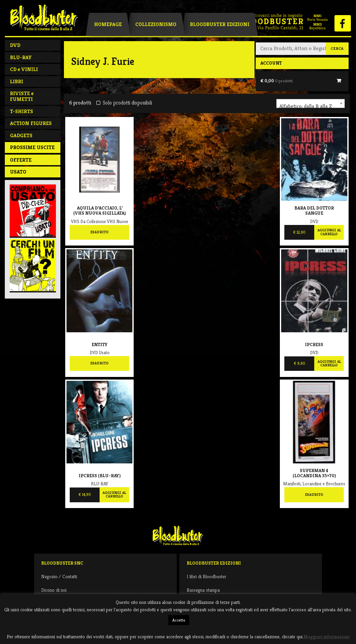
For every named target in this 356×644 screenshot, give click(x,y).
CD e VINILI (24, 69)
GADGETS (21, 135)
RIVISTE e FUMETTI (22, 96)
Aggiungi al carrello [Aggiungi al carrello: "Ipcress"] (329, 363)
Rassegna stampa (203, 590)
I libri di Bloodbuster (206, 576)
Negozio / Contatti (59, 576)
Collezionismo (156, 24)
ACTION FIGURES (31, 123)
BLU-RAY (21, 57)
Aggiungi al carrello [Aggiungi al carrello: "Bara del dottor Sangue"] (329, 232)
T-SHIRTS (22, 111)
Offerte (21, 160)
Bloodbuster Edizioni (220, 24)
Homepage (108, 24)
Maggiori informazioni (326, 636)
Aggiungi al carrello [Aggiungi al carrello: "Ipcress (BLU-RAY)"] (114, 495)
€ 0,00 (276, 81)
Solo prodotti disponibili (124, 103)
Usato (18, 172)
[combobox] (311, 103)
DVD (15, 45)
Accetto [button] (179, 620)
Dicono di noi (54, 590)
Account (271, 63)
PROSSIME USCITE (32, 147)
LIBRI (17, 81)
